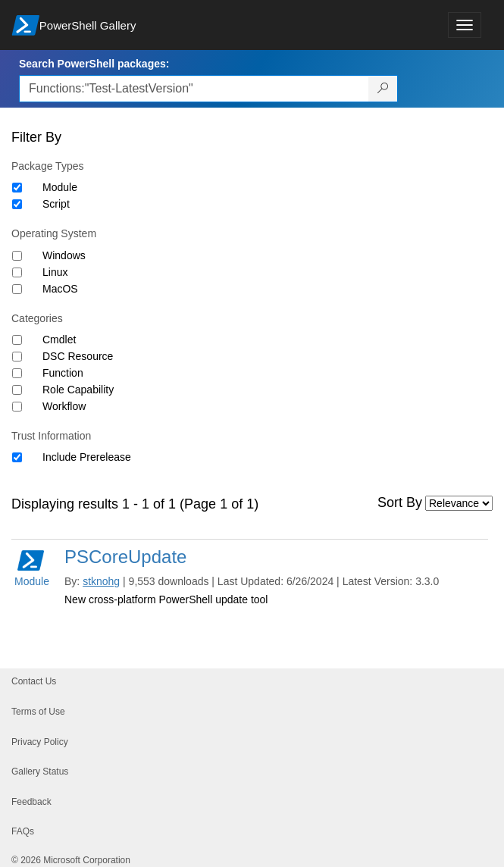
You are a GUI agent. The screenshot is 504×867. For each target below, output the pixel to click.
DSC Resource (78, 356)
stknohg (101, 581)
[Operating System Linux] (17, 272)
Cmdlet (59, 340)
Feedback (31, 802)
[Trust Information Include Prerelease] (17, 457)
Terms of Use (38, 712)
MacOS (60, 289)
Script (56, 204)
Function (63, 373)
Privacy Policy (40, 742)
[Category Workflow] (17, 407)
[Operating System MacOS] (17, 289)
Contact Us (34, 681)
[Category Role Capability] (17, 390)
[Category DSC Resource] (17, 357)
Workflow (64, 406)
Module (60, 187)
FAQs (23, 831)
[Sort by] (459, 503)
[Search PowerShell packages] (383, 89)
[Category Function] (17, 373)
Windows (64, 255)
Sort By (400, 502)
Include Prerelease (87, 457)
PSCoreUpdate (125, 557)
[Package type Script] (17, 204)
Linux (55, 272)
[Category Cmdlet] (17, 340)
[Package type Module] (17, 188)
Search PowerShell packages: (94, 64)
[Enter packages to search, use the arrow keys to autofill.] (194, 89)
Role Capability (78, 390)
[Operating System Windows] (17, 256)
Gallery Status (40, 772)
